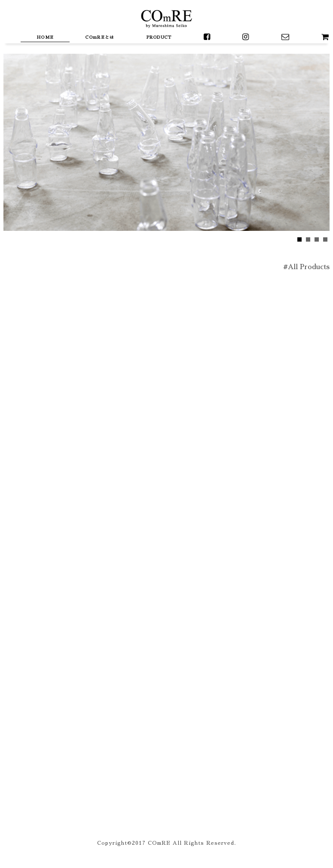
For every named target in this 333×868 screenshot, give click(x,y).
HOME (45, 37)
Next (10, 139)
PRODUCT (159, 37)
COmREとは (100, 37)
